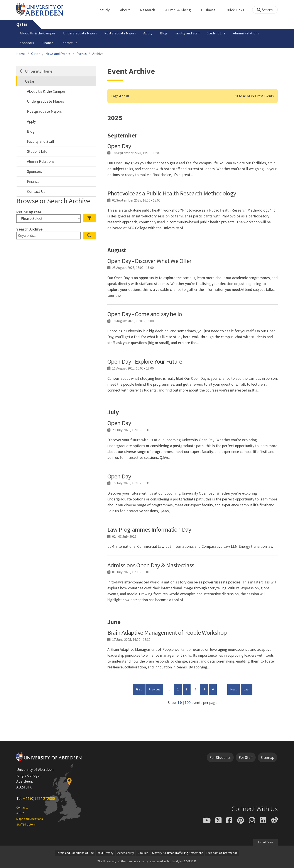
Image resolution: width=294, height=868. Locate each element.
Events (82, 54)
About (127, 10)
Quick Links (237, 10)
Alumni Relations (246, 33)
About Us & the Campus (38, 33)
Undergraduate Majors (80, 33)
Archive (98, 54)
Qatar (22, 24)
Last (248, 689)
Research (150, 10)
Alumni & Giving (180, 10)
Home (21, 54)
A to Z (20, 813)
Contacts (22, 807)
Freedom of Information (222, 853)
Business (211, 10)
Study (107, 10)
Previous (156, 689)
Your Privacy (106, 853)
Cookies (143, 853)
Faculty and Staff (187, 33)
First (140, 689)
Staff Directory (26, 824)
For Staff (246, 757)
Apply (148, 33)
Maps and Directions (30, 819)
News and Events (58, 54)
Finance (47, 43)
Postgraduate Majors (120, 33)
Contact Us (69, 43)
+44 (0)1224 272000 (39, 798)
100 (188, 703)
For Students (220, 757)
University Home (39, 71)
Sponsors (27, 43)
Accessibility (126, 853)
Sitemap (267, 757)
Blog (164, 33)
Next (235, 689)
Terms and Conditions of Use (75, 853)
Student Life (216, 33)
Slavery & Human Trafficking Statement (177, 853)
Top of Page (265, 842)
